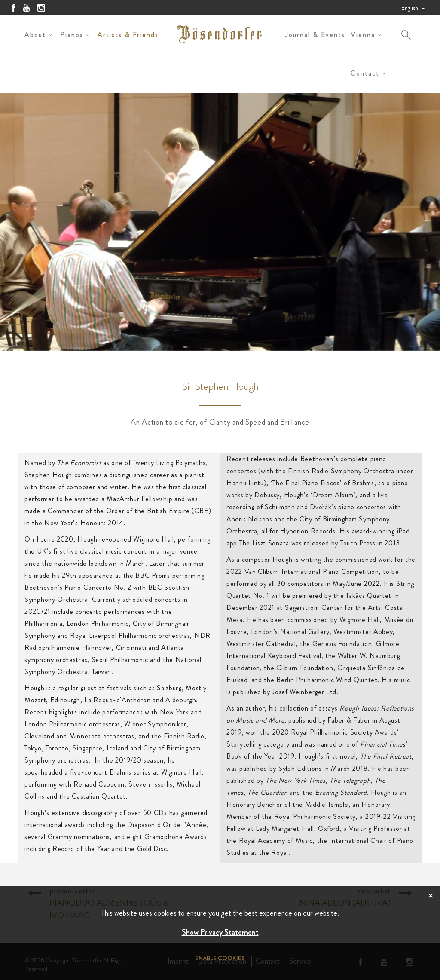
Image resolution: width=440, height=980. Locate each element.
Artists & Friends (128, 35)
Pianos (72, 35)
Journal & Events (315, 35)
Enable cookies (220, 958)
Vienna (363, 35)
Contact (365, 73)
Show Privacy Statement (220, 932)
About (35, 35)
